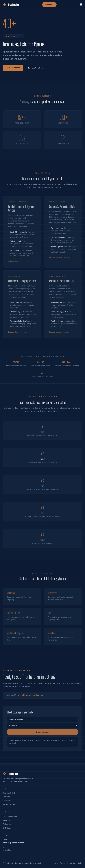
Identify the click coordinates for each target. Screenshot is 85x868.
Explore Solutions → (37, 68)
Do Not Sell (72, 863)
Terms (63, 863)
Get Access (49, 5)
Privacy (55, 863)
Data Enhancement (10, 817)
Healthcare (7, 801)
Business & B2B (9, 793)
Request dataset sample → (19, 264)
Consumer (7, 797)
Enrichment (7, 824)
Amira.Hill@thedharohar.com (30, 696)
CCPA (80, 863)
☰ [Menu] (81, 5)
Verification (7, 820)
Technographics (9, 804)
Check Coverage (42, 733)
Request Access (13, 68)
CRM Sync (7, 828)
